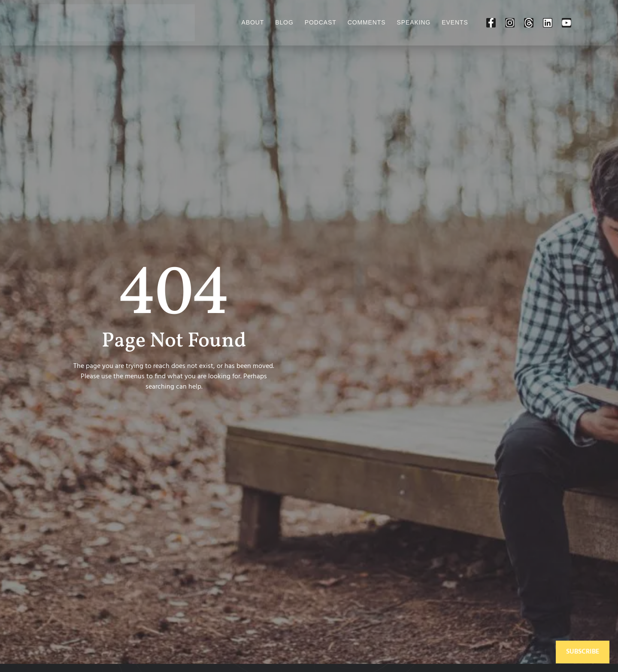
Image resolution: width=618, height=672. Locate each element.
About (253, 22)
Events (455, 22)
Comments (367, 22)
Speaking (414, 22)
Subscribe (583, 652)
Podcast (321, 22)
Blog (284, 22)
